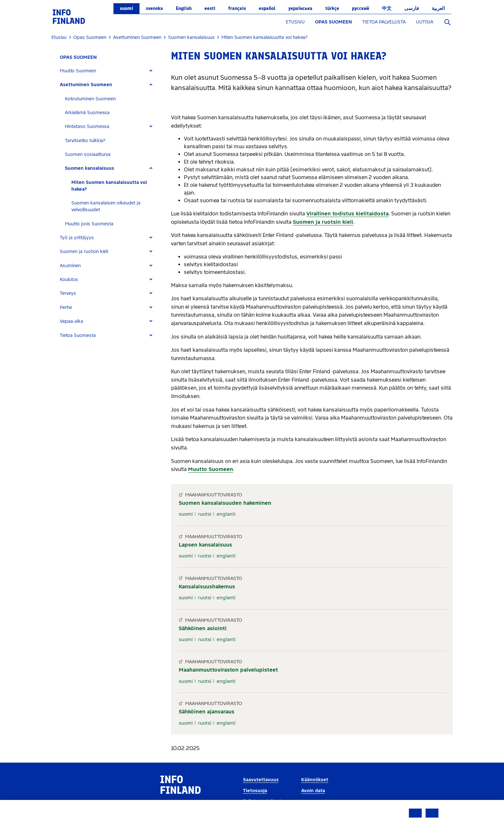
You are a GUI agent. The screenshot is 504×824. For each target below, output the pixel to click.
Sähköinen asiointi (203, 628)
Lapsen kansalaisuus (205, 545)
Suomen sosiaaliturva (88, 154)
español (267, 8)
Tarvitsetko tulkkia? (85, 141)
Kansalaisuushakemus (207, 587)
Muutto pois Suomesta (89, 224)
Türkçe (332, 8)
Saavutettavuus (261, 780)
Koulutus (69, 280)
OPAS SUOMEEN (333, 22)
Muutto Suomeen (78, 71)
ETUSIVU (295, 22)
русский (360, 8)
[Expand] (151, 71)
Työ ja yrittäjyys (77, 238)
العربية (438, 8)
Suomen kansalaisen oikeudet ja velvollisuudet (106, 206)
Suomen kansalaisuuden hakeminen (225, 503)
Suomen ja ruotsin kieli (84, 252)
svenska (154, 8)
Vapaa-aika (72, 321)
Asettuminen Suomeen (86, 85)
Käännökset (315, 780)
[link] (69, 16)
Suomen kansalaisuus (90, 168)
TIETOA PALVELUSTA (384, 22)
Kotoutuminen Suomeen (90, 99)
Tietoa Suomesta (78, 335)
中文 (387, 8)
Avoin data (313, 791)
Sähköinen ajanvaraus (207, 712)
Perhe (66, 308)
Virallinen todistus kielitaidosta (347, 214)
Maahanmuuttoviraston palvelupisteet (228, 670)
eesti (210, 8)
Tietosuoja (255, 791)
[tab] (109, 71)
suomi (126, 8)
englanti (226, 514)
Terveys (68, 293)
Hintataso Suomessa (87, 127)
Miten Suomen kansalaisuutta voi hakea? (109, 186)
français (237, 8)
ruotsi (205, 514)
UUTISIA (425, 22)
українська (300, 8)
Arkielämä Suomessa (87, 113)
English (184, 8)
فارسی (412, 8)
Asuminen (70, 266)
